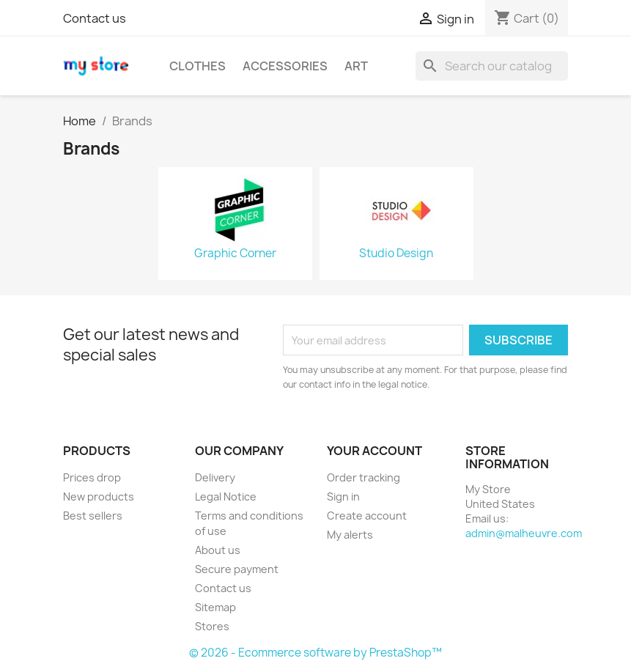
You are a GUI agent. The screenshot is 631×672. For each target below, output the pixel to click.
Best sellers (93, 516)
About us (218, 550)
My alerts (350, 535)
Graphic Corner (235, 254)
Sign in (343, 496)
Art (356, 66)
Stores (212, 626)
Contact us (95, 18)
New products (99, 496)
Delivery (215, 477)
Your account (374, 451)
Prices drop (92, 477)
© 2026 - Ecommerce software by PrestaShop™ (315, 653)
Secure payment (237, 569)
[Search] (492, 66)
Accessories (285, 66)
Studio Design (396, 254)
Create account (367, 516)
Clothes (198, 66)
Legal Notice (226, 496)
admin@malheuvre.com (524, 533)
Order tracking (364, 477)
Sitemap (215, 607)
